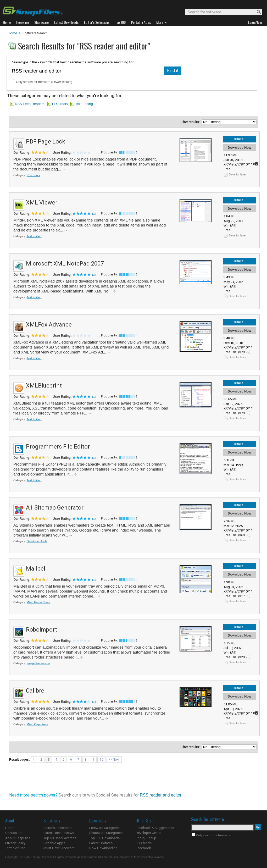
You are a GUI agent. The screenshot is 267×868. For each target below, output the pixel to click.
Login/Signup (146, 838)
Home (12, 33)
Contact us (13, 833)
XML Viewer (42, 203)
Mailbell (36, 569)
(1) (94, 214)
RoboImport (41, 630)
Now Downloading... (105, 848)
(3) (94, 275)
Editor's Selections (57, 828)
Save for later (237, 174)
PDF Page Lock (46, 142)
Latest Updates (101, 843)
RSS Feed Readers (30, 104)
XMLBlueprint (44, 386)
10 (102, 760)
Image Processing (38, 663)
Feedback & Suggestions (155, 828)
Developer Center (149, 833)
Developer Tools (37, 541)
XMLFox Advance (49, 325)
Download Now (240, 148)
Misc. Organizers (38, 724)
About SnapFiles (18, 838)
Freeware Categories (105, 828)
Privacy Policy (15, 843)
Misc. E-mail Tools (38, 602)
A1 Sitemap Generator (55, 508)
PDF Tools (60, 104)
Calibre (35, 691)
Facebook (143, 848)
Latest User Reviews (59, 833)
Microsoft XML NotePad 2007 (65, 264)
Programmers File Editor (58, 447)
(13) (95, 702)
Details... (239, 139)
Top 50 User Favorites (60, 838)
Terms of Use (15, 848)
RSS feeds (144, 843)
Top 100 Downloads (104, 838)
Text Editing (84, 104)
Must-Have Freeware (59, 848)
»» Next (114, 760)
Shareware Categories (106, 833)
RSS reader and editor (161, 795)
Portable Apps (54, 843)
